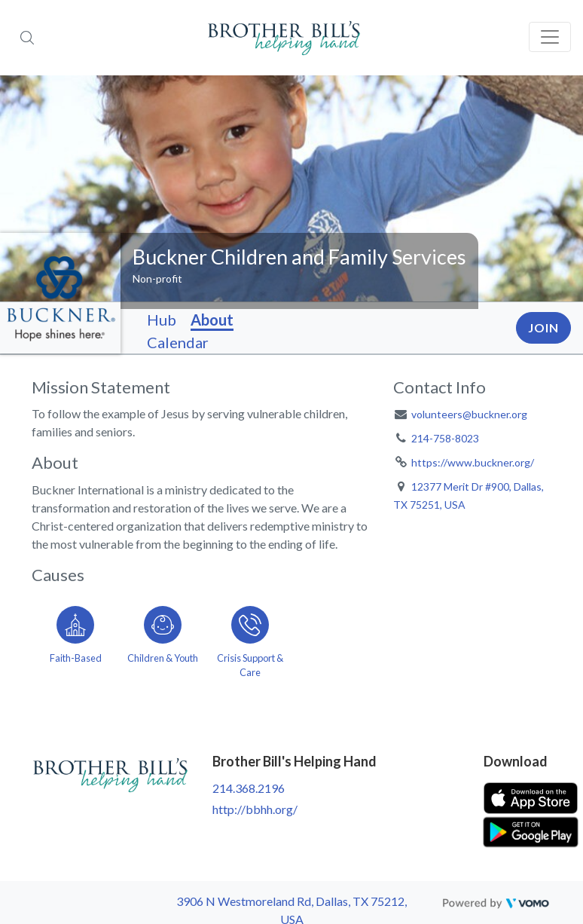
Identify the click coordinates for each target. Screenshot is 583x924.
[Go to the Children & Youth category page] (163, 639)
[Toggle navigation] (550, 37)
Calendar (178, 342)
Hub (162, 320)
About (212, 320)
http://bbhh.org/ (255, 809)
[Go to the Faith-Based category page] (75, 639)
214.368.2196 (249, 788)
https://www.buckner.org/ (473, 462)
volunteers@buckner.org (469, 414)
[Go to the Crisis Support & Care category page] (250, 639)
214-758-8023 (445, 438)
